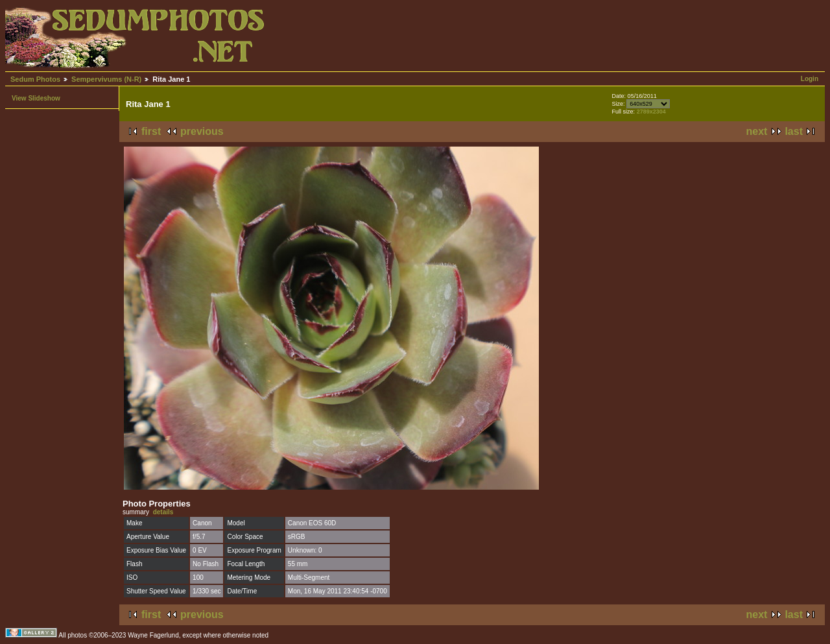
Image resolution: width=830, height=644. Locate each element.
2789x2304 (651, 112)
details (163, 512)
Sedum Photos (35, 79)
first (151, 131)
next (757, 131)
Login (810, 79)
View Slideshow (36, 98)
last (794, 131)
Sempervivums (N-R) (106, 79)
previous (202, 131)
